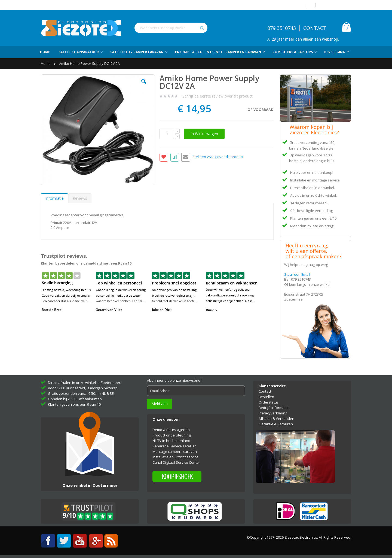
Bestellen (266, 397)
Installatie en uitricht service (175, 457)
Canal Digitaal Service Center (176, 462)
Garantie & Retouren (276, 424)
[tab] (54, 198)
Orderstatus (269, 402)
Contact (265, 391)
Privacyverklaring (273, 413)
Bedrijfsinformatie (274, 408)
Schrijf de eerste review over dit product (218, 96)
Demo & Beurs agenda (171, 430)
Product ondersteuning (171, 435)
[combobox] (171, 28)
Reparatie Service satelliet (174, 446)
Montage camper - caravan (175, 451)
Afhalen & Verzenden (276, 418)
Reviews (80, 198)
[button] (144, 86)
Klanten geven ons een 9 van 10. (75, 404)
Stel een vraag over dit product (218, 157)
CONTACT (315, 28)
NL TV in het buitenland (171, 441)
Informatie (54, 198)
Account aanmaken (335, 5)
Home (46, 63)
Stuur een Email (297, 274)
